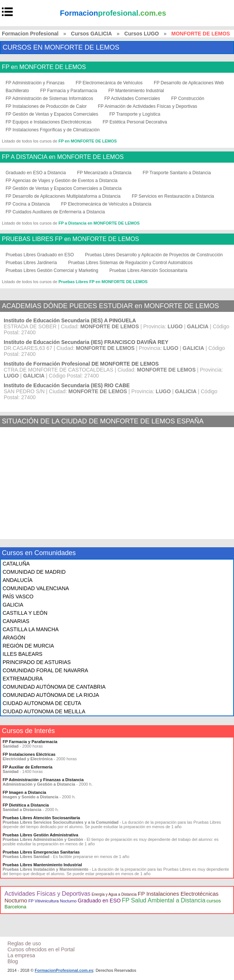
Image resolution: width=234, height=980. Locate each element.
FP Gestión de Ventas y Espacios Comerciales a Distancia (64, 188)
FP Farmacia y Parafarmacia (69, 91)
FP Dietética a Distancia (26, 805)
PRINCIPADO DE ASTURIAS (37, 662)
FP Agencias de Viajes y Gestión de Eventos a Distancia (62, 181)
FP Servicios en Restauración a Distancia (173, 196)
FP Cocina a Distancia (28, 204)
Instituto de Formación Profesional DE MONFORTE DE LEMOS (81, 364)
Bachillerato (17, 91)
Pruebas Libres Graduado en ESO (40, 255)
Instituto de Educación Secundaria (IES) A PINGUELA (70, 320)
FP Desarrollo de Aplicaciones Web (189, 83)
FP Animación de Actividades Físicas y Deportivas (147, 106)
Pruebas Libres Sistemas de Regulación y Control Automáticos (130, 263)
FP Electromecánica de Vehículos (109, 83)
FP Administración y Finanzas (35, 83)
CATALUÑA (16, 564)
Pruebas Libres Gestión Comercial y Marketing (52, 270)
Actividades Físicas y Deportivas (47, 894)
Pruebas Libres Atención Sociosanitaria (148, 270)
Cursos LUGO (142, 34)
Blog (13, 961)
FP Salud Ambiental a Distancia (163, 900)
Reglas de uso (24, 943)
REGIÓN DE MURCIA (28, 646)
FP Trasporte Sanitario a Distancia (177, 173)
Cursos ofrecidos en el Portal (41, 949)
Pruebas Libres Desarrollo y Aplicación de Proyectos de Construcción (154, 255)
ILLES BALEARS (23, 654)
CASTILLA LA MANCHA (31, 629)
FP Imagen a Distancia (24, 792)
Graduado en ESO (99, 901)
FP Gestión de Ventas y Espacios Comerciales (52, 114)
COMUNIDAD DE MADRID (34, 572)
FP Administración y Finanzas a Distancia (43, 780)
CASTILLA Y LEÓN (25, 613)
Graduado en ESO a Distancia (36, 173)
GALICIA (13, 605)
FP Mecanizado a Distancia (104, 173)
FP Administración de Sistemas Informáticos (49, 98)
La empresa (21, 955)
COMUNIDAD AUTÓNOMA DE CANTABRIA (54, 687)
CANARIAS (16, 621)
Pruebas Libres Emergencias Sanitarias (41, 852)
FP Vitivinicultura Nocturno (52, 901)
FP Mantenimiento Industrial (136, 91)
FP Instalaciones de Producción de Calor (46, 106)
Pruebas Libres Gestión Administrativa (40, 835)
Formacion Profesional (30, 34)
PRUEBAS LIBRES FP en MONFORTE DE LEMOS (71, 239)
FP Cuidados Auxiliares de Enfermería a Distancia (55, 212)
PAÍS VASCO (18, 597)
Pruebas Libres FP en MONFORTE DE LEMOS (103, 282)
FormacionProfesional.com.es (64, 970)
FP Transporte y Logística (135, 114)
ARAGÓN (14, 638)
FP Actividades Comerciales (132, 98)
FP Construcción (188, 98)
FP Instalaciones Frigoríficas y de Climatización (53, 130)
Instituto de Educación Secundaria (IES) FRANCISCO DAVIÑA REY (86, 342)
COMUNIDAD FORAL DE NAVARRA (45, 670)
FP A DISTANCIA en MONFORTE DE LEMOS (63, 157)
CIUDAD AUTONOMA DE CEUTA (42, 703)
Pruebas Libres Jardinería (31, 263)
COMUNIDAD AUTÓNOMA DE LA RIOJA (51, 695)
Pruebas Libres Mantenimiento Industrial (42, 865)
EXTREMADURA (23, 679)
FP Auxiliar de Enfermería (27, 767)
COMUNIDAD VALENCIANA (36, 588)
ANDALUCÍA (18, 580)
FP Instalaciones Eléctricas (29, 754)
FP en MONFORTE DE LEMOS (44, 67)
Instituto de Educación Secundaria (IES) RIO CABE (67, 385)
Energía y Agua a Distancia (114, 894)
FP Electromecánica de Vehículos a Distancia (106, 204)
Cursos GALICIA (91, 34)
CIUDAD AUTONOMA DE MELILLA (44, 711)
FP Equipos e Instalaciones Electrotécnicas (49, 122)
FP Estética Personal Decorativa (135, 122)
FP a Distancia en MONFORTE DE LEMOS (99, 223)
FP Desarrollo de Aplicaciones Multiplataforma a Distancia (63, 196)
